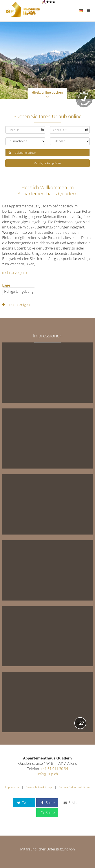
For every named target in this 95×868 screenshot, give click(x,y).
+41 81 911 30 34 (54, 769)
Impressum (12, 787)
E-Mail (71, 803)
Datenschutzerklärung (39, 787)
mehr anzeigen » (15, 273)
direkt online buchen (47, 94)
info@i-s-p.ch (48, 774)
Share (47, 803)
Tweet (24, 803)
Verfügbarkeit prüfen (47, 163)
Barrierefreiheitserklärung (74, 787)
